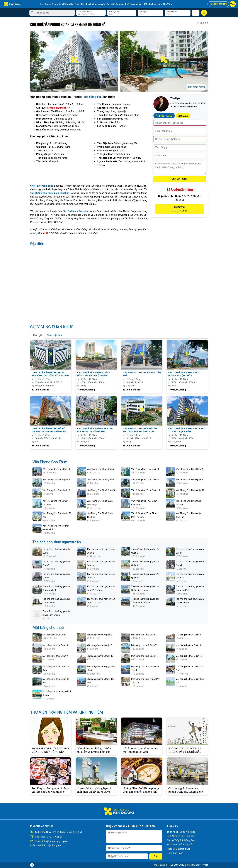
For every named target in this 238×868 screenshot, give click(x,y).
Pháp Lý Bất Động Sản (179, 849)
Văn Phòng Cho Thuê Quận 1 (56, 469)
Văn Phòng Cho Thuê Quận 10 (101, 490)
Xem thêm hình (195, 87)
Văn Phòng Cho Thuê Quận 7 (145, 480)
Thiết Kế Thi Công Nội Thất (181, 832)
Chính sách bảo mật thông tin (45, 845)
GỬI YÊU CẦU (180, 179)
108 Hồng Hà (92, 97)
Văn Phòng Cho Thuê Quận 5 (56, 480)
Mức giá (145, 12)
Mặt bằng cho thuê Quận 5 (55, 645)
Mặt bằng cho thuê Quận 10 (100, 656)
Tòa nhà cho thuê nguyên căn (95, 4)
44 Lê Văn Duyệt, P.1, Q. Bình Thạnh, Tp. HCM (58, 832)
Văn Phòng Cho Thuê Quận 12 (190, 490)
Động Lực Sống (175, 853)
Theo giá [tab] (37, 335)
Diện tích (172, 12)
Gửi (156, 856)
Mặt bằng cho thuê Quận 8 (188, 645)
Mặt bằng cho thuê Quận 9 (55, 656)
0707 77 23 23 (55, 837)
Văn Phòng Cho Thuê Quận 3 (145, 469)
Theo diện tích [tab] (54, 335)
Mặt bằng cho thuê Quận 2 (99, 635)
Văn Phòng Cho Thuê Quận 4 (189, 469)
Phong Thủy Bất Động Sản (181, 840)
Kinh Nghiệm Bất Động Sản (181, 836)
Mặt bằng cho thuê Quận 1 (55, 635)
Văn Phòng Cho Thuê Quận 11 (146, 490)
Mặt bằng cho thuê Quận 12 (189, 656)
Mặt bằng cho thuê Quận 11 (144, 656)
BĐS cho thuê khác (153, 4)
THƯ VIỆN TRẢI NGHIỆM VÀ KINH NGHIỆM (67, 712)
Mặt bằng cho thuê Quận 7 (144, 645)
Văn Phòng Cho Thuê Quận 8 (189, 480)
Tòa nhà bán (136, 4)
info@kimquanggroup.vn (55, 841)
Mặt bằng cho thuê (120, 4)
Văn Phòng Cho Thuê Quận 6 (101, 480)
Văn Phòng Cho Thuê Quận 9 (56, 490)
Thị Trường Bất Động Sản (180, 845)
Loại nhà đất (85, 12)
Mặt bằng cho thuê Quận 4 (188, 635)
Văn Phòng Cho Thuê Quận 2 (101, 469)
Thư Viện (167, 4)
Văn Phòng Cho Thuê (69, 4)
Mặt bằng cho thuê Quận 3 (144, 635)
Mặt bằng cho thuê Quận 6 (99, 645)
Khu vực (114, 12)
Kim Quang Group (49, 4)
